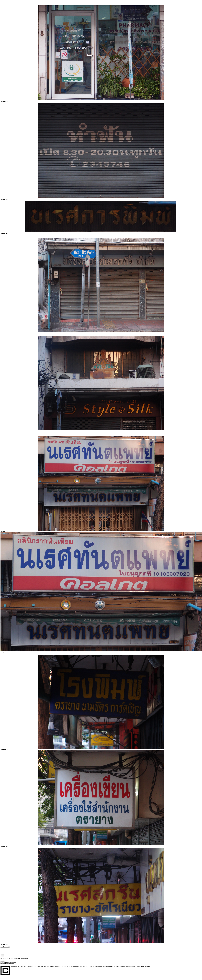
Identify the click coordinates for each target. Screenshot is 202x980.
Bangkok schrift (5, 947)
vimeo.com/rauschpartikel (7, 964)
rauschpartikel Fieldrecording (20, 958)
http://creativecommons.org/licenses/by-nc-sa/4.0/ (137, 966)
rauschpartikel (17, 966)
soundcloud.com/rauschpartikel (9, 962)
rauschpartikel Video (6, 958)
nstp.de (2, 961)
